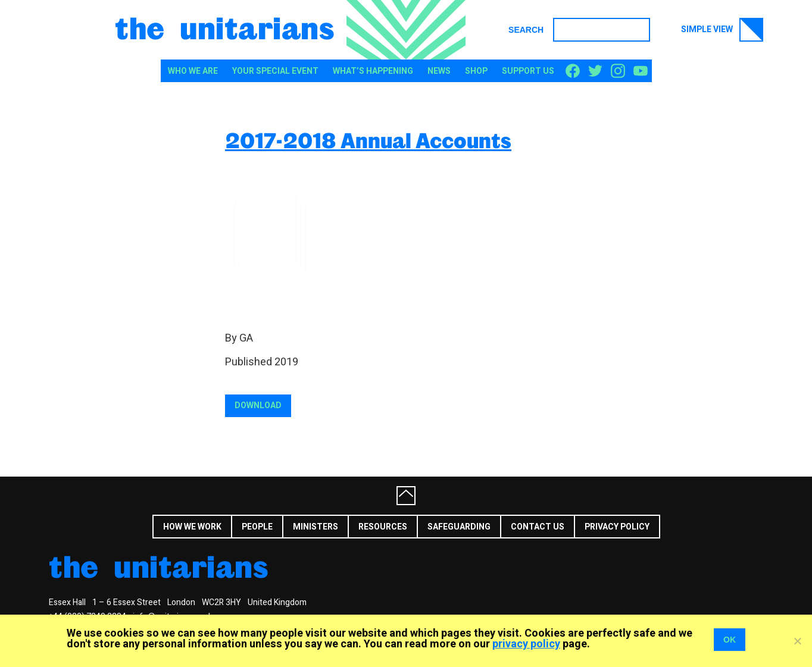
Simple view (722, 30)
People (257, 527)
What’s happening (373, 71)
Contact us (538, 527)
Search (526, 30)
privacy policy (526, 644)
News (439, 71)
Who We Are (193, 71)
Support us (528, 71)
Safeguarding (459, 527)
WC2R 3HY (221, 602)
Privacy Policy (617, 527)
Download (258, 405)
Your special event (275, 71)
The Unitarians (225, 27)
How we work (192, 527)
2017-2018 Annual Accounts (368, 140)
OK (730, 640)
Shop (476, 71)
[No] (797, 641)
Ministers (316, 527)
